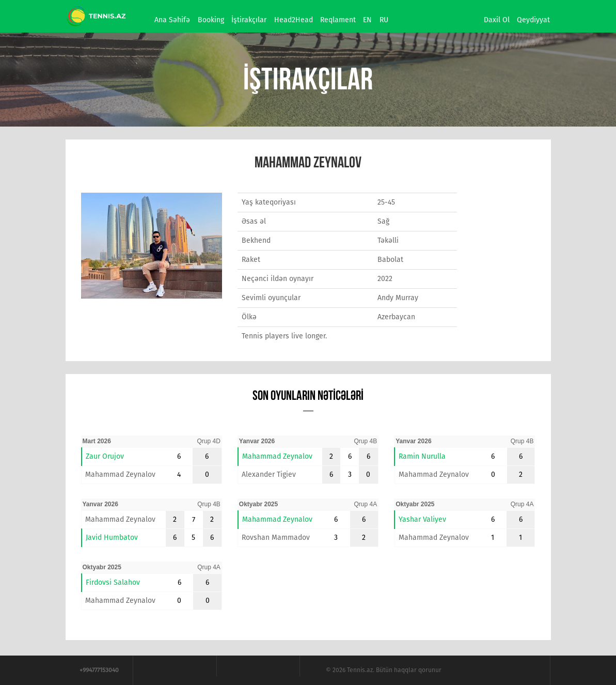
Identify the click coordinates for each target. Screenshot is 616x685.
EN (367, 20)
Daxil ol (497, 20)
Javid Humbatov (112, 538)
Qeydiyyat (533, 20)
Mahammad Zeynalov (120, 474)
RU (384, 20)
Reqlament (338, 20)
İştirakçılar (249, 20)
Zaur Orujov (105, 456)
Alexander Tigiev (269, 474)
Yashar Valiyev (422, 519)
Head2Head (294, 20)
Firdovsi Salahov (113, 582)
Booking (211, 20)
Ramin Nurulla (422, 456)
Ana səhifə (172, 20)
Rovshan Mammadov (276, 538)
